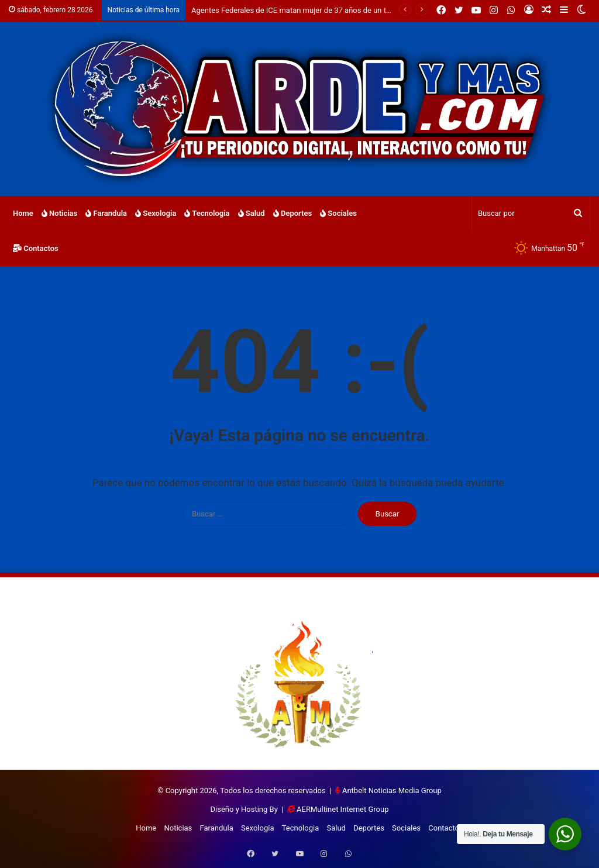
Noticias (59, 213)
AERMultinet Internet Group (342, 809)
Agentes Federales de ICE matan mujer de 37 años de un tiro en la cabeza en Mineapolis (340, 10)
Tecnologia (207, 213)
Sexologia (156, 213)
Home (23, 213)
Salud (252, 213)
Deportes (292, 213)
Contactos (36, 248)
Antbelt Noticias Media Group (392, 790)
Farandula (106, 213)
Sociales (338, 213)
